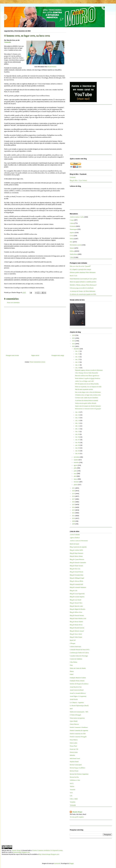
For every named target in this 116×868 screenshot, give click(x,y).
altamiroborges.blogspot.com (21, 852)
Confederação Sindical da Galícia (79, 653)
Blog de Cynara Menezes (77, 559)
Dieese (72, 671)
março (76, 479)
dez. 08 (78, 437)
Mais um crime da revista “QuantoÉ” (80, 266)
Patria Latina (74, 743)
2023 (74, 344)
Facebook (73, 177)
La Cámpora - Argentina (77, 703)
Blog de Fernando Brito (77, 575)
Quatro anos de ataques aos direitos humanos (88, 406)
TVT (71, 793)
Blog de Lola (74, 591)
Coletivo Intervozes (75, 647)
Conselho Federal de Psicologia (79, 656)
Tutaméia (72, 790)
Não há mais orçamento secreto (84, 389)
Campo (72, 220)
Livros (72, 236)
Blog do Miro (6, 850)
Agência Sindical (75, 538)
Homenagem (73, 229)
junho (76, 471)
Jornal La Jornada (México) (78, 693)
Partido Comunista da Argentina (79, 730)
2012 (74, 513)
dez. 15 (78, 418)
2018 (74, 496)
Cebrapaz (72, 643)
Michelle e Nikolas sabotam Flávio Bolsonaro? (83, 285)
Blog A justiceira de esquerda (78, 547)
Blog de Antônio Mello (76, 550)
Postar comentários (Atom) (38, 362)
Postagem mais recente (12, 355)
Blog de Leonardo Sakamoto (78, 587)
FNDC (72, 674)
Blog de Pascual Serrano (77, 615)
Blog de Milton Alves (76, 612)
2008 (74, 524)
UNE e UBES (74, 799)
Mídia (72, 239)
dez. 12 (78, 426)
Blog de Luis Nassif (76, 600)
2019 (74, 494)
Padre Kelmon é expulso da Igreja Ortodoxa (88, 378)
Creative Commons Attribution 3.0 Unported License (47, 850)
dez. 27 (78, 351)
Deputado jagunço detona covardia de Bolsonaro (89, 370)
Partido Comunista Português (78, 737)
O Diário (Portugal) (75, 715)
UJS (71, 796)
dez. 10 (78, 431)
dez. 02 (78, 451)
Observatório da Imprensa (77, 718)
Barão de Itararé (74, 544)
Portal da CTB (74, 749)
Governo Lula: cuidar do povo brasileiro (87, 398)
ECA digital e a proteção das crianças (80, 269)
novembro (77, 457)
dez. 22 (78, 362)
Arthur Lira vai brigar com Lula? (84, 381)
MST (71, 709)
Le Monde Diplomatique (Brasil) (79, 706)
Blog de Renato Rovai (76, 625)
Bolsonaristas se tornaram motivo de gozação (88, 409)
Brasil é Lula (74, 276)
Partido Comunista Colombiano (79, 727)
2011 (74, 516)
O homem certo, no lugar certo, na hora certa (88, 395)
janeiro (76, 485)
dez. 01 (78, 454)
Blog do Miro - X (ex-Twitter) (78, 180)
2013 (74, 510)
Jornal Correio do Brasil (77, 690)
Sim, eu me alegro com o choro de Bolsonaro (88, 392)
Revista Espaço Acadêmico (78, 768)
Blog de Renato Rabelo (76, 622)
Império (72, 233)
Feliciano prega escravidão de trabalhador (82, 288)
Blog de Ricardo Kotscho (77, 628)
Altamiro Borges (77, 812)
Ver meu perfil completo (77, 817)
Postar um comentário (13, 303)
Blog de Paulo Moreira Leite (78, 619)
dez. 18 (78, 412)
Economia (73, 226)
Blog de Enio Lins (75, 569)
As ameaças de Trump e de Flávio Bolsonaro (83, 291)
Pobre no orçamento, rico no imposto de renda (88, 387)
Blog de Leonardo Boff (76, 584)
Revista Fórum (74, 771)
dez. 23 (78, 359)
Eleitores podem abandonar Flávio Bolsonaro (83, 272)
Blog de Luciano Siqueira (77, 597)
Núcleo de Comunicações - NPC (79, 712)
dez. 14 (78, 421)
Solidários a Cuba (75, 780)
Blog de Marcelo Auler (76, 606)
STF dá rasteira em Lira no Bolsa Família (87, 384)
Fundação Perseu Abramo (77, 681)
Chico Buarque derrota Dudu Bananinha (86, 373)
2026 (74, 335)
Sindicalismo (74, 254)
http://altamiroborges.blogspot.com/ (49, 854)
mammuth (57, 863)
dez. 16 (78, 415)
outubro (76, 460)
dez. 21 (78, 365)
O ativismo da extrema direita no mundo (87, 400)
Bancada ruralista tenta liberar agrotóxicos (87, 376)
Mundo (72, 248)
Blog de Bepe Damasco (77, 553)
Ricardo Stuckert (52, 67)
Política (72, 251)
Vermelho (73, 802)
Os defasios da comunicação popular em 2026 (83, 294)
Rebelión (72, 755)
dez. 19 (78, 368)
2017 (74, 499)
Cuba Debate (74, 662)
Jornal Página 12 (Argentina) (78, 696)
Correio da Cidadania (76, 659)
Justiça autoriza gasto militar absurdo (86, 403)
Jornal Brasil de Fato (76, 687)
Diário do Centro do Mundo (78, 668)
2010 (74, 518)
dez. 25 (78, 354)
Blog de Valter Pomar (76, 637)
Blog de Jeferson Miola (76, 581)
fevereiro (76, 482)
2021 (74, 488)
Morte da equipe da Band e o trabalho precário (83, 282)
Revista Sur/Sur (74, 777)
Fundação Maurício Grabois (78, 678)
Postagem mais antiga (58, 355)
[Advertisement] (35, 330)
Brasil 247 (73, 640)
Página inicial (35, 355)
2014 (74, 507)
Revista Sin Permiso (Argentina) (79, 774)
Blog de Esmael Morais (77, 572)
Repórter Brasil (74, 762)
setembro (77, 462)
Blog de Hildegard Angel (77, 578)
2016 (74, 502)
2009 (74, 521)
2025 (74, 338)
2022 (74, 346)
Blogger (71, 863)
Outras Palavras (74, 724)
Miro (71, 242)
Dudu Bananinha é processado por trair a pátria (83, 279)
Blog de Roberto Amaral (77, 631)
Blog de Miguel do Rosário (78, 609)
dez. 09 (78, 434)
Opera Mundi (74, 721)
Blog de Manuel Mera (76, 603)
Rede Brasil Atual (75, 759)
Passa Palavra (74, 740)
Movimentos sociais (76, 245)
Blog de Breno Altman (76, 556)
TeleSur (72, 786)
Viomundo (73, 805)
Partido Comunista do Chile (78, 734)
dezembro (77, 349)
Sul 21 (72, 783)
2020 (74, 491)
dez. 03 (78, 448)
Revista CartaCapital (76, 765)
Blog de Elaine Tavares (76, 566)
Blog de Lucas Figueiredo (77, 594)
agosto (76, 465)
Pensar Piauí (73, 746)
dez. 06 (78, 443)
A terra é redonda (75, 535)
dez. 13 (78, 423)
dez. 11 (78, 429)
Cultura (72, 223)
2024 (74, 341)
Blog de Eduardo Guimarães (78, 563)
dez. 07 (78, 440)
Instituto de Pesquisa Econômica (79, 684)
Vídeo (72, 257)
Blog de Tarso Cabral (76, 634)
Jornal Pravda (74, 699)
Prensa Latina (74, 752)
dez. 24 (78, 357)
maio (75, 474)
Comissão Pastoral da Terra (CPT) (80, 650)
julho (75, 468)
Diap (71, 665)
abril (75, 476)
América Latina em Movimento (79, 541)
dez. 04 (78, 445)
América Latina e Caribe (77, 217)
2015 (74, 505)
